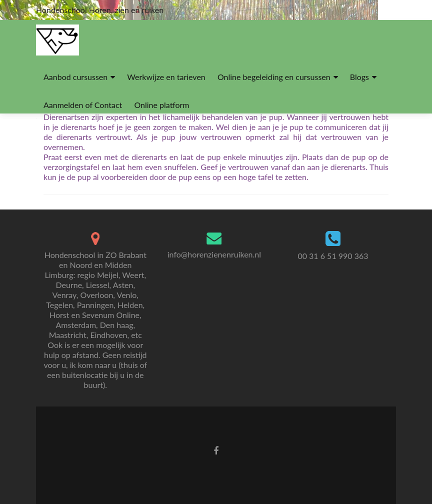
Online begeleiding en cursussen (274, 77)
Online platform (161, 105)
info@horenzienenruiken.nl (214, 254)
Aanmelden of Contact (83, 105)
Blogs (359, 77)
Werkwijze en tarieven (166, 77)
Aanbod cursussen (75, 77)
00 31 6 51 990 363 (333, 256)
